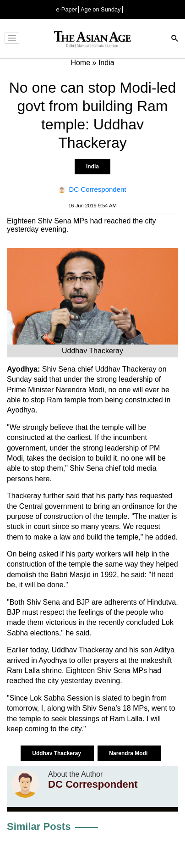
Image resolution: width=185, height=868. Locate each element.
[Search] (175, 39)
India (92, 167)
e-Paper (66, 9)
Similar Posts (39, 826)
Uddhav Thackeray (57, 753)
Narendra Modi (129, 753)
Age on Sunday (101, 9)
